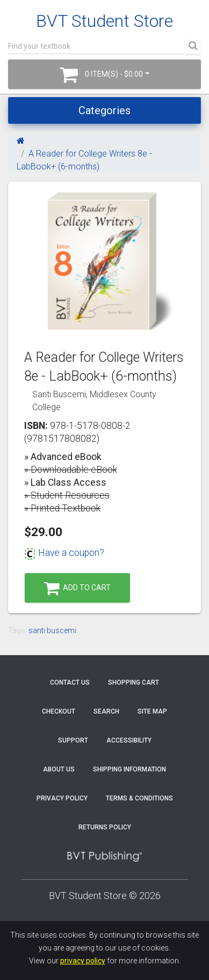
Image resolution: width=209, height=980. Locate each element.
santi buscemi (52, 630)
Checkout (59, 711)
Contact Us (70, 682)
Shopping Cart (134, 682)
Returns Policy (105, 827)
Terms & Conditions (139, 798)
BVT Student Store (104, 21)
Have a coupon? (64, 553)
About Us (59, 769)
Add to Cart (77, 588)
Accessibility (129, 740)
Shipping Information (129, 769)
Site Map (152, 711)
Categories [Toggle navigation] (104, 110)
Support (73, 740)
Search (106, 711)
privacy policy (83, 961)
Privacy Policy (62, 798)
